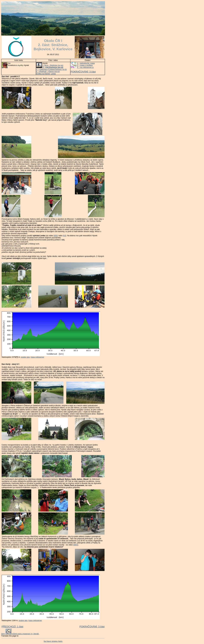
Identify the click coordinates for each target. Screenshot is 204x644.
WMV (56, 236)
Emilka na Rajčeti (43, 74)
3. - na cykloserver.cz (85, 67)
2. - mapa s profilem (85, 65)
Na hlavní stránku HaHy (53, 641)
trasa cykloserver (37, 357)
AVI (64, 236)
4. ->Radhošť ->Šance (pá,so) (48, 72)
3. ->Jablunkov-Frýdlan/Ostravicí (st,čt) (51, 69)
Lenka (53, 74)
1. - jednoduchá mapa (86, 63)
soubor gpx (25, 357)
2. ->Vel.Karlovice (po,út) (53, 67)
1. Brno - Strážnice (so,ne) (53, 65)
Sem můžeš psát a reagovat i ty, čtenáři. (20, 634)
